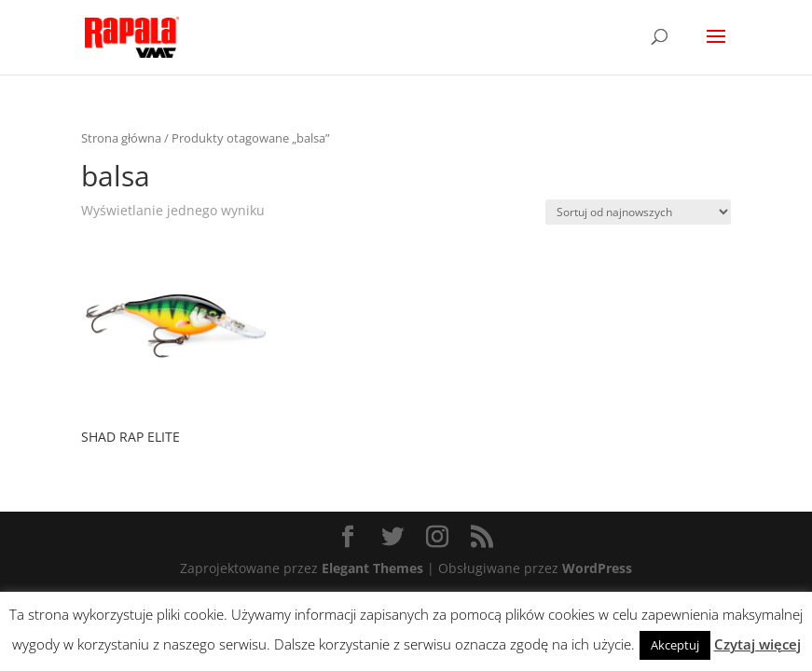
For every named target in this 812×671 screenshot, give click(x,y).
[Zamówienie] (638, 212)
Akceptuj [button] (675, 645)
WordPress (597, 568)
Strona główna (121, 138)
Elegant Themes (372, 568)
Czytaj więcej (757, 644)
